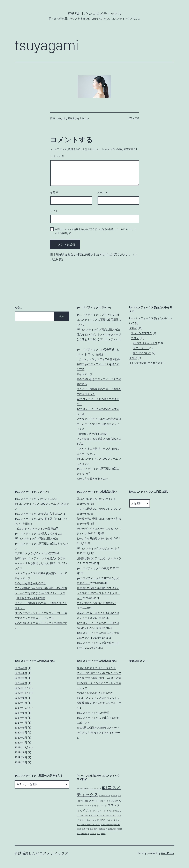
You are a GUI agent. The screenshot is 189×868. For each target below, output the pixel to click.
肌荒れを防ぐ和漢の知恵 (93, 434)
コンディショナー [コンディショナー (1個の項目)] (96, 811)
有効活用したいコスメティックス (95, 14)
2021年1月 (21, 723)
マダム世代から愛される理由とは (96, 603)
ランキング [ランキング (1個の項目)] (96, 824)
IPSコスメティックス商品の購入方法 (98, 329)
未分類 (133, 358)
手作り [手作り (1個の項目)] (96, 829)
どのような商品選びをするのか (72, 118)
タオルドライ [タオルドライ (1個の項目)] (111, 816)
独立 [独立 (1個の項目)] (78, 833)
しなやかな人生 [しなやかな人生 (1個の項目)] (105, 796)
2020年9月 (21, 728)
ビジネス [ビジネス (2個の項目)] (101, 820)
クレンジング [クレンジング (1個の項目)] (102, 806)
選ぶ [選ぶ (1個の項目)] (98, 833)
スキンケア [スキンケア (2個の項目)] (93, 815)
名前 (54, 193)
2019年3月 (21, 762)
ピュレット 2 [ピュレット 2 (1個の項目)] (111, 820)
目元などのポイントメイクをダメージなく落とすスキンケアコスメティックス (99, 339)
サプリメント (141, 348)
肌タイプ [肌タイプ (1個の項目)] (93, 833)
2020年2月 (21, 738)
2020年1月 (21, 743)
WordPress (167, 853)
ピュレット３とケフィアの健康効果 (99, 359)
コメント (57, 156)
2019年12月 (22, 747)
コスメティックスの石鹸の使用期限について (41, 573)
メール (103, 193)
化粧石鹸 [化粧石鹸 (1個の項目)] (117, 824)
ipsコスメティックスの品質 (93, 568)
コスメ (135, 338)
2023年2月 (21, 683)
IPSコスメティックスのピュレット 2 (98, 548)
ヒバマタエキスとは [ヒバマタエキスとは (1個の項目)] (89, 820)
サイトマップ (84, 374)
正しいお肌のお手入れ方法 (145, 363)
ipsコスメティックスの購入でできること (39, 533)
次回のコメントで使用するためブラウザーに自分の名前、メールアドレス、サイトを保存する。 (96, 231)
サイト (54, 211)
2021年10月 (22, 708)
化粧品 (133, 328)
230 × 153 (134, 118)
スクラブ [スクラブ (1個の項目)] (103, 816)
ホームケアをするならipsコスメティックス (40, 593)
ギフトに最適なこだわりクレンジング (99, 509)
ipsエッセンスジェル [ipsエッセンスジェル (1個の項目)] (94, 788)
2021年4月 (21, 718)
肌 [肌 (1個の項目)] (88, 833)
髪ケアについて (142, 353)
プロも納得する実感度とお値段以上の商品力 (41, 588)
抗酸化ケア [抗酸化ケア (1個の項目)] (103, 829)
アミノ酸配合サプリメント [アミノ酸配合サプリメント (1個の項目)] (90, 801)
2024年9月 (21, 678)
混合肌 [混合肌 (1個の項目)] (119, 829)
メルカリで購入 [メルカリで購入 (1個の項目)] (86, 824)
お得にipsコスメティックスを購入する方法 (40, 558)
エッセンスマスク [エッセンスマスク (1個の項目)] (115, 801)
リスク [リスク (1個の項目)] (103, 824)
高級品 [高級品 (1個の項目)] (103, 833)
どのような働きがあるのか (92, 479)
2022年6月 (21, 698)
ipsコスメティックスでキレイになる (98, 314)
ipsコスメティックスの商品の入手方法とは (40, 514)
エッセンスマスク (142, 333)
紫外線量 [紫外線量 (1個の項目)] (84, 833)
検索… (18, 308)
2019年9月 (21, 752)
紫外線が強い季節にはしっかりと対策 (99, 519)
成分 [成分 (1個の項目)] (91, 829)
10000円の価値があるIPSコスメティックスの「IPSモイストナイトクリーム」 (98, 593)
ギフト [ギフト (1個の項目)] (94, 806)
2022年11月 (22, 693)
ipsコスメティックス (145, 343)
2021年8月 (21, 713)
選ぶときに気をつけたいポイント (96, 499)
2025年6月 (21, 673)
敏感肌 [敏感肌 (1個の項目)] (110, 829)
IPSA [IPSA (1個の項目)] (84, 788)
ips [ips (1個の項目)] (81, 788)
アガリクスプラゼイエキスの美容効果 (99, 419)
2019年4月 (21, 757)
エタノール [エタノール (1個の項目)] (104, 801)
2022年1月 (21, 703)
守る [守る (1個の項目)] (88, 829)
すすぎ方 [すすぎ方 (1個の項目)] (114, 796)
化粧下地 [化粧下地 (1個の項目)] (110, 824)
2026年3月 (21, 668)
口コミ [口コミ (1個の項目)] (79, 829)
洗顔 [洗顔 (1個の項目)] (115, 829)
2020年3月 (21, 733)
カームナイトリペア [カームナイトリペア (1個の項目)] (84, 806)
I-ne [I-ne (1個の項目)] (78, 788)
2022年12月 (22, 688)
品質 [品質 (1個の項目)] (84, 829)
